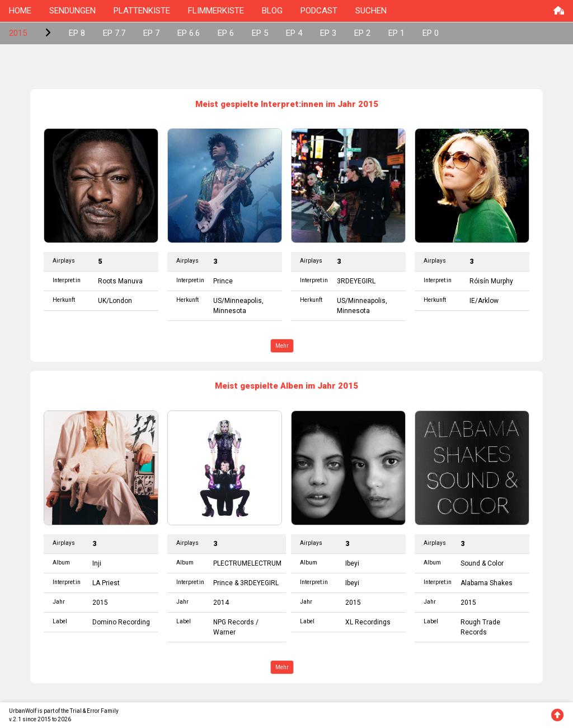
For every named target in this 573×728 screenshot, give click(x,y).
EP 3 (328, 33)
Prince (223, 281)
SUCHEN (371, 11)
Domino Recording (121, 622)
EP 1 (396, 33)
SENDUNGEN (72, 11)
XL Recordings (368, 622)
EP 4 (294, 33)
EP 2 (362, 33)
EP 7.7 (114, 33)
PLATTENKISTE (142, 11)
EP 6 (226, 33)
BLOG (272, 11)
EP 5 (260, 33)
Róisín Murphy (491, 281)
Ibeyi (352, 563)
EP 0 (431, 33)
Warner (224, 632)
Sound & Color (482, 563)
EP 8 (77, 33)
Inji (97, 563)
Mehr (282, 346)
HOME (20, 11)
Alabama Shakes (487, 583)
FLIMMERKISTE (216, 11)
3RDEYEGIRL (356, 281)
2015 (18, 33)
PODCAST (319, 11)
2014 (221, 603)
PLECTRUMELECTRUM (247, 563)
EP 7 (151, 33)
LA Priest (106, 583)
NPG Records (234, 622)
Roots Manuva (120, 281)
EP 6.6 (189, 33)
